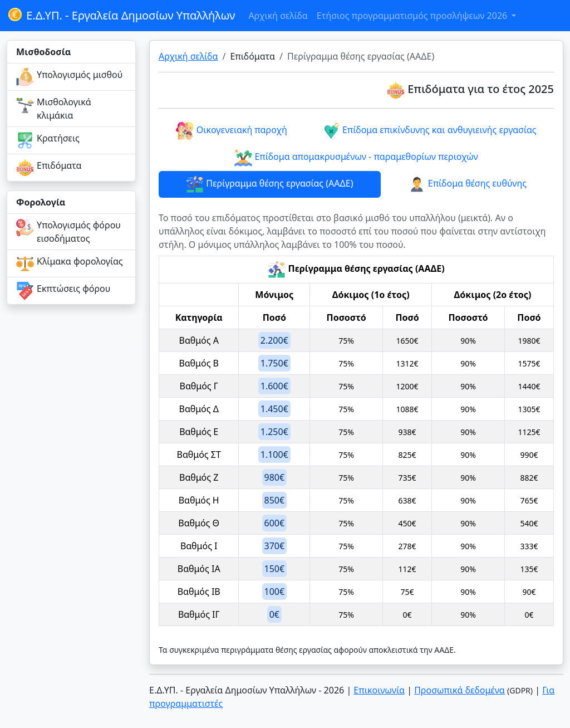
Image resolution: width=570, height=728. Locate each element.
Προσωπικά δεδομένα (460, 690)
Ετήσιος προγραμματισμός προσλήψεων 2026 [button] (413, 16)
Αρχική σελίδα (278, 16)
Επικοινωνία (379, 690)
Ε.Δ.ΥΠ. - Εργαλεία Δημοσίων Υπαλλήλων (121, 15)
